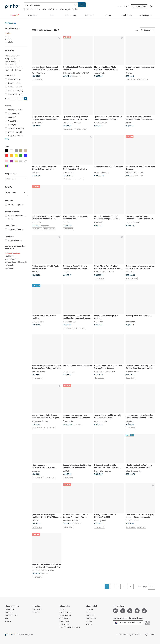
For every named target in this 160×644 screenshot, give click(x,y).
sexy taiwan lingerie (63, 9)
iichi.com (89, 624)
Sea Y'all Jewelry (39, 371)
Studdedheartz (38, 322)
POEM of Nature (101, 123)
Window (8, 39)
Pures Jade (99, 322)
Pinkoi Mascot (91, 618)
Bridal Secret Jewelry (71, 520)
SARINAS (129, 272)
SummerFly (36, 222)
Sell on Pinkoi (123, 6)
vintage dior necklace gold (16, 262)
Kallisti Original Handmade (105, 371)
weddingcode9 (100, 520)
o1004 (44, 9)
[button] (25, 99)
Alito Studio (99, 222)
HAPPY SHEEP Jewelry (135, 172)
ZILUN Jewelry (38, 123)
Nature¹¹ (129, 123)
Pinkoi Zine (9, 42)
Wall (7, 618)
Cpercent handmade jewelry (43, 570)
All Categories (10, 23)
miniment (36, 172)
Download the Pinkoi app (128, 623)
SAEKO (66, 272)
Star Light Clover (132, 520)
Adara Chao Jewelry (133, 471)
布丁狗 (26, 9)
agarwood (9, 268)
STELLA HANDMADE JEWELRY (76, 73)
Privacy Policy (64, 621)
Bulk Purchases (65, 612)
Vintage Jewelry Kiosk (41, 421)
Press (88, 612)
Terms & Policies (65, 618)
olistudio (35, 520)
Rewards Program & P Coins (69, 627)
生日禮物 (75, 9)
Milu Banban (130, 322)
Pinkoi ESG (90, 615)
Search (82, 5)
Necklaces (9, 256)
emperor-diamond (133, 222)
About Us (89, 609)
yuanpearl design (132, 371)
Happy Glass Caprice (103, 471)
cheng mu (36, 471)
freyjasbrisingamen (102, 172)
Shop (7, 36)
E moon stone (69, 172)
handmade (9, 265)
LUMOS (66, 471)
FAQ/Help (62, 609)
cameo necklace (12, 259)
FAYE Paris (40, 73)
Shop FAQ (36, 612)
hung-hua (67, 222)
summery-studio (101, 421)
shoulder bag (35, 9)
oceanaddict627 (69, 322)
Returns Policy (64, 624)
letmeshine (130, 421)
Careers (89, 621)
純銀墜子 (51, 9)
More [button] (7, 139)
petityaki (35, 272)
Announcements (65, 615)
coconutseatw (100, 73)
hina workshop (69, 371)
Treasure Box (68, 421)
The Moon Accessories (72, 123)
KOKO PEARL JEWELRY (104, 272)
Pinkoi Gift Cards (11, 615)
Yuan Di (129, 73)
